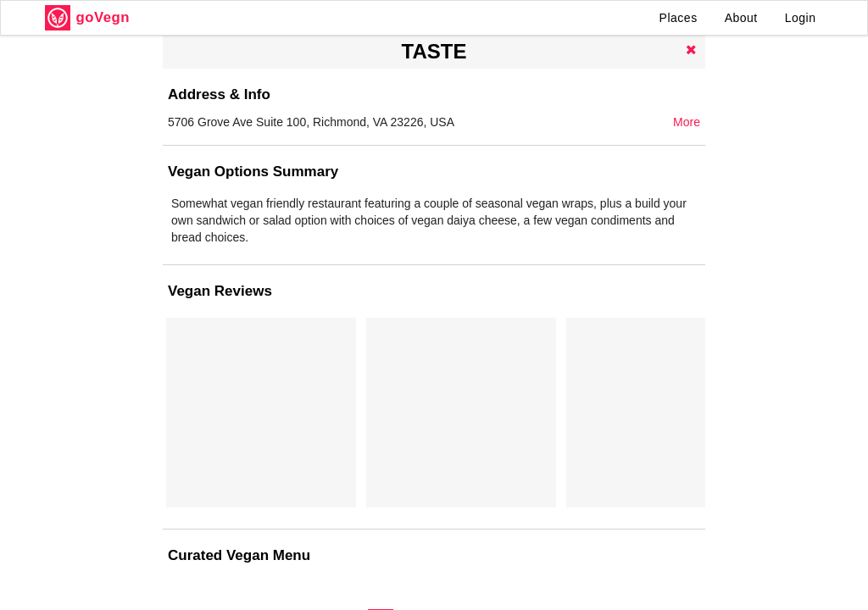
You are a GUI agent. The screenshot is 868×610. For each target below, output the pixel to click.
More (687, 122)
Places (679, 18)
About (741, 18)
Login (801, 18)
